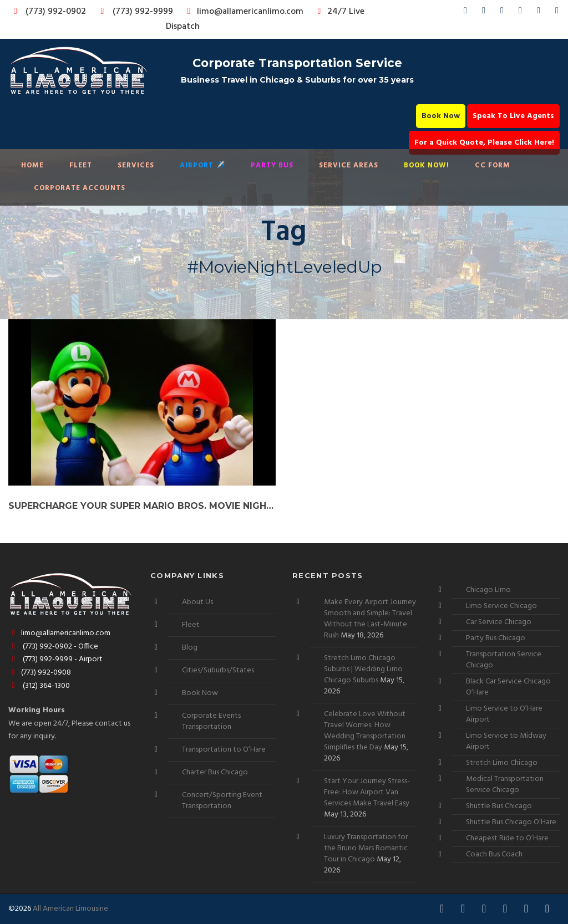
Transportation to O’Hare (224, 750)
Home (32, 165)
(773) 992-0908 (40, 673)
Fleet (81, 165)
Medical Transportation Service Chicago (505, 785)
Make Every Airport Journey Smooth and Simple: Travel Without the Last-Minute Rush (370, 619)
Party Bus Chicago (496, 638)
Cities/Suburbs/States (218, 670)
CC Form (493, 165)
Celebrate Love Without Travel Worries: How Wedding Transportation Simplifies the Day (365, 731)
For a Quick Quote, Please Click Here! (484, 143)
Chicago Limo (488, 590)
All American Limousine (70, 909)
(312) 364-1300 (39, 686)
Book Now (441, 116)
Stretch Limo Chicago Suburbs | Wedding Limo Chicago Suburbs (363, 669)
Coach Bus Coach (494, 854)
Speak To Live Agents (513, 116)
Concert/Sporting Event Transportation (222, 801)
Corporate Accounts (80, 188)
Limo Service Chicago (501, 606)
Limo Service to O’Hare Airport (504, 714)
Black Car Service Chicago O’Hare (508, 687)
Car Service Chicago (499, 622)
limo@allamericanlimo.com (243, 12)
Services (136, 165)
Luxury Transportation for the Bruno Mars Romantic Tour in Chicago (366, 848)
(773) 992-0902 (48, 12)
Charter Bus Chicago (215, 772)
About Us (197, 602)
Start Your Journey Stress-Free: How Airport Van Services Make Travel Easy (367, 792)
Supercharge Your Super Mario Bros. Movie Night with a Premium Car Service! (142, 506)
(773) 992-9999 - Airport (55, 659)
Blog (190, 648)
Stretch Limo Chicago (502, 763)
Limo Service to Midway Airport (506, 741)
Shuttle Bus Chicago (499, 806)
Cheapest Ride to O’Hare (507, 838)
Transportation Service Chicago (504, 660)
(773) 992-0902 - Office (53, 647)
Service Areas (349, 165)
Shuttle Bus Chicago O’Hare (511, 822)
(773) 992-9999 (134, 12)
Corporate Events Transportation (211, 721)
